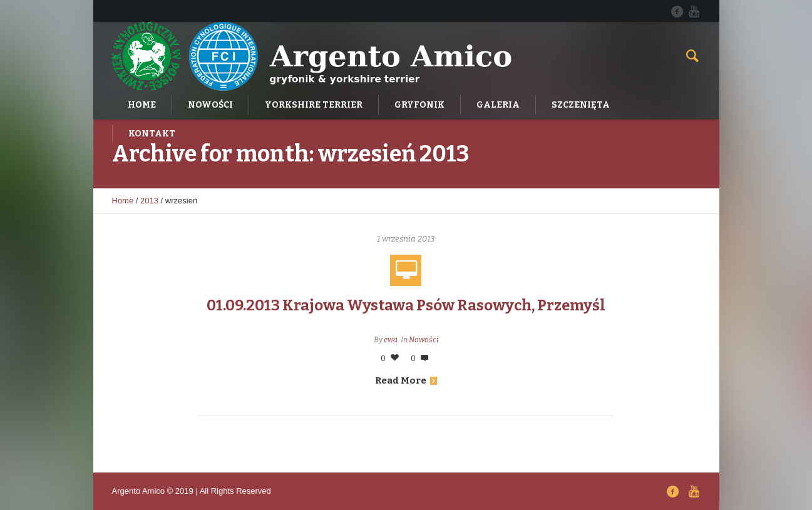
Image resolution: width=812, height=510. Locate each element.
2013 (149, 201)
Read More (406, 380)
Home (123, 201)
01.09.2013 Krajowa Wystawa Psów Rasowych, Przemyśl (406, 305)
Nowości (424, 340)
